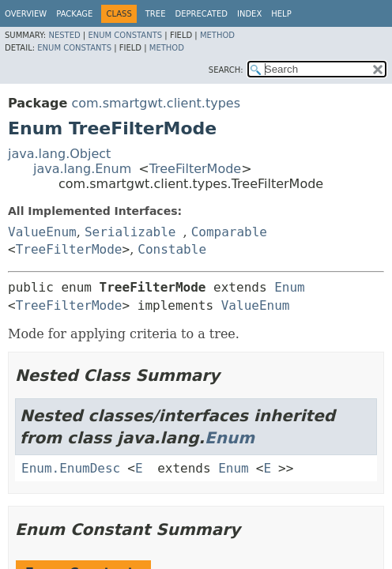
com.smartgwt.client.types (156, 103)
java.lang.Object (59, 154)
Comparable (229, 232)
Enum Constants (125, 35)
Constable (172, 249)
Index (249, 14)
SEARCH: (226, 70)
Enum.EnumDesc (71, 468)
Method (217, 35)
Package (74, 14)
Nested (64, 35)
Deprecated (201, 14)
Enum (290, 287)
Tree (156, 14)
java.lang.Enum (82, 169)
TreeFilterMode (196, 169)
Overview (26, 14)
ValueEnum (42, 232)
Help (281, 14)
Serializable (130, 232)
